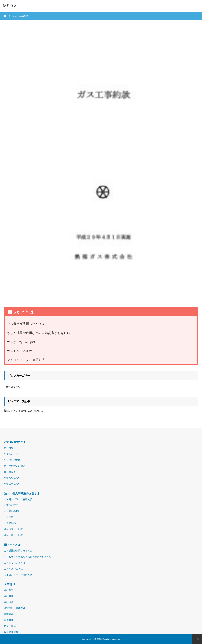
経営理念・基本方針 (15, 608)
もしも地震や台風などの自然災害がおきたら (38, 333)
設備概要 (9, 620)
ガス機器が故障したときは (26, 324)
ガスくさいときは (20, 351)
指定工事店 (10, 626)
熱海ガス (101, 639)
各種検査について (13, 478)
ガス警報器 (10, 472)
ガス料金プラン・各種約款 (18, 499)
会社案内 (9, 590)
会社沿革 (9, 602)
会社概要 (9, 596)
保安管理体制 (11, 632)
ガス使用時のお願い (15, 466)
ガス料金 (9, 448)
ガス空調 (9, 517)
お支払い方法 (11, 454)
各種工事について (13, 484)
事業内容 (9, 614)
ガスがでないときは (21, 342)
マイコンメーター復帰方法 (26, 360)
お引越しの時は (12, 460)
